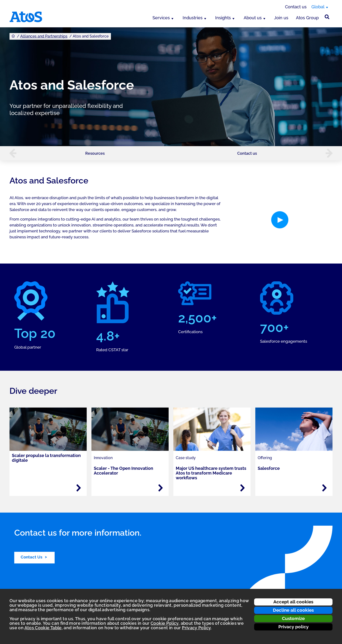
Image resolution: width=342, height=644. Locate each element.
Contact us (296, 7)
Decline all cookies (293, 610)
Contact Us (31, 557)
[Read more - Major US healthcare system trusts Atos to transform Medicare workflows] (242, 488)
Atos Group (307, 18)
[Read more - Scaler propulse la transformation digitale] (79, 488)
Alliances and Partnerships (44, 36)
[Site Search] (327, 17)
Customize (293, 618)
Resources (95, 153)
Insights (223, 18)
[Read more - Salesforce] (324, 488)
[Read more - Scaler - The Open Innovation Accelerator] (161, 488)
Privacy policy (293, 627)
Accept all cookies (293, 602)
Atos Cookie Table (43, 628)
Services (161, 18)
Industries (193, 18)
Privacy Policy (196, 628)
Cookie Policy (165, 623)
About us (253, 18)
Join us (281, 18)
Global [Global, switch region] (318, 7)
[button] (10, 153)
